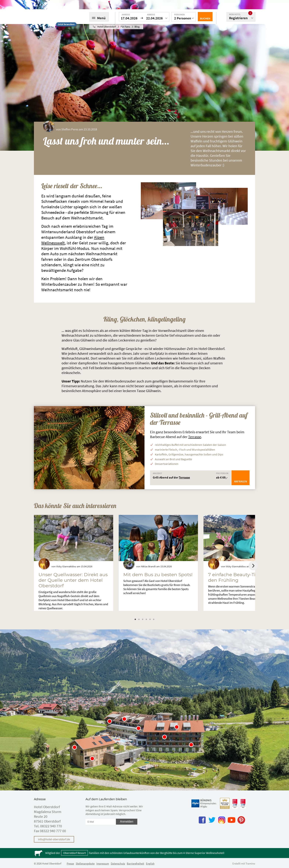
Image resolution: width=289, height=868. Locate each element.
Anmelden (127, 822)
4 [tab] (146, 619)
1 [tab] (135, 619)
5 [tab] (150, 619)
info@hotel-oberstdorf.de (54, 839)
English (150, 863)
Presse (70, 863)
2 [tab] (139, 619)
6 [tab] (154, 619)
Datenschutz (118, 863)
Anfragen (241, 481)
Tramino (250, 863)
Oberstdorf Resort (74, 853)
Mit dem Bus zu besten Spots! (158, 575)
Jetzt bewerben (66, 24)
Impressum (103, 863)
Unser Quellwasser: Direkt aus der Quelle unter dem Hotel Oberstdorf (73, 580)
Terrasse (195, 437)
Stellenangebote (85, 863)
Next (253, 566)
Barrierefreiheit (135, 863)
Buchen (205, 19)
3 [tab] (143, 619)
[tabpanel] (74, 563)
